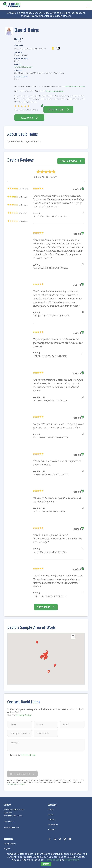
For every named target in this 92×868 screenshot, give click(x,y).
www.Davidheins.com (23, 67)
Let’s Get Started (20, 774)
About (51, 810)
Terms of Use (52, 860)
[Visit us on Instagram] (65, 839)
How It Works (10, 844)
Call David (27, 118)
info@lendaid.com (11, 828)
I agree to (23, 755)
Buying (7, 849)
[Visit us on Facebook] (50, 839)
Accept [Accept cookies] (46, 864)
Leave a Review (69, 161)
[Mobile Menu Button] (88, 5)
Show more (44, 607)
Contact (51, 820)
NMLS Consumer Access (75, 86)
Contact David (56, 110)
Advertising (53, 825)
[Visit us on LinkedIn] (55, 839)
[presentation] (26, 763)
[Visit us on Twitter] (60, 839)
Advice (51, 815)
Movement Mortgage (55, 91)
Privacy (22, 784)
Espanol (51, 830)
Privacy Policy (72, 860)
